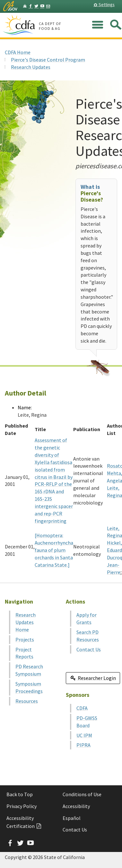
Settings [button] (104, 4)
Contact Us (89, 649)
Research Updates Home (26, 622)
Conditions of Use (82, 794)
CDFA (82, 708)
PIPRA (83, 745)
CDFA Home (18, 52)
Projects (25, 639)
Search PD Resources (88, 636)
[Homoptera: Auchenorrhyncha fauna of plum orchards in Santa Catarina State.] (54, 550)
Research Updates (31, 67)
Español (72, 818)
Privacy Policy (22, 806)
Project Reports (24, 653)
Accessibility (76, 806)
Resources (27, 701)
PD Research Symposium (29, 670)
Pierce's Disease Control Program (48, 60)
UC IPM (84, 735)
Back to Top (20, 794)
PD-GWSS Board (87, 722)
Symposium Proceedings (29, 687)
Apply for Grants (87, 618)
